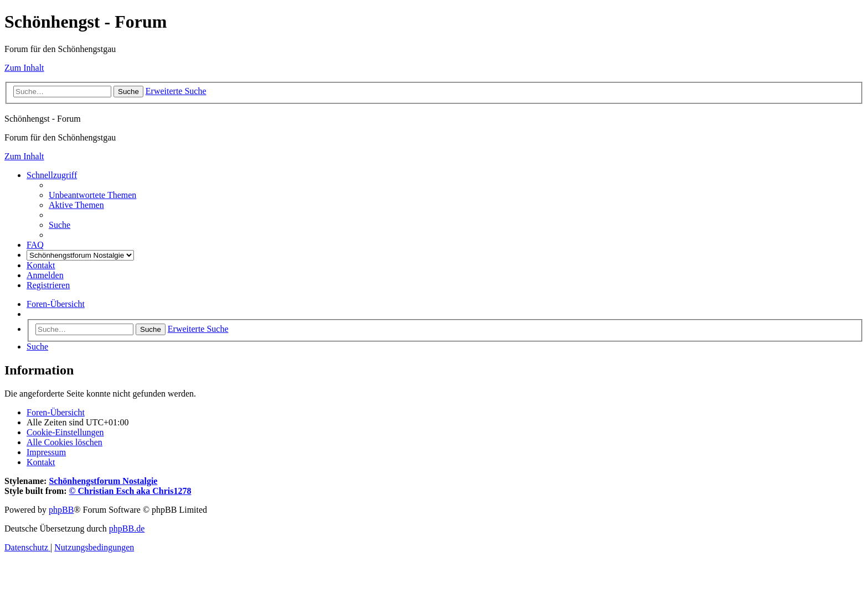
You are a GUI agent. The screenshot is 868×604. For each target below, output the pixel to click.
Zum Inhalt (24, 68)
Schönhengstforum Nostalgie (103, 481)
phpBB (61, 510)
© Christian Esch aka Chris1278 (130, 491)
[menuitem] (92, 195)
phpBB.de (127, 528)
